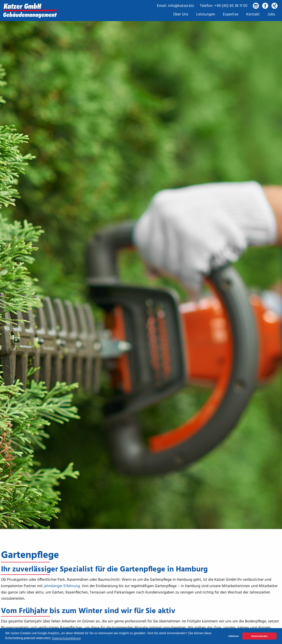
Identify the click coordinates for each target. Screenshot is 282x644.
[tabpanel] (141, 265)
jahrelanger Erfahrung (62, 586)
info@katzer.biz (181, 6)
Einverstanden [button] (259, 636)
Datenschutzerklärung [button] (66, 638)
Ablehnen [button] (233, 636)
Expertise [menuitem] (231, 14)
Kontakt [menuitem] (253, 14)
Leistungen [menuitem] (206, 14)
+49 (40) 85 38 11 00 (231, 6)
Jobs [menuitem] (271, 14)
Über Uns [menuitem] (181, 14)
